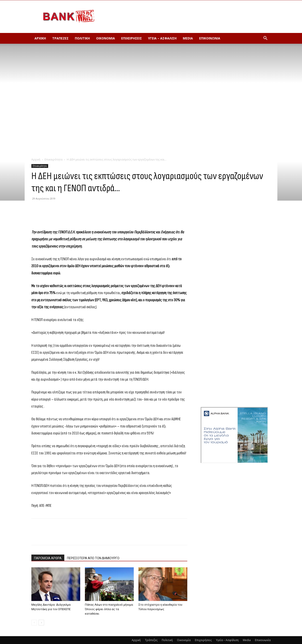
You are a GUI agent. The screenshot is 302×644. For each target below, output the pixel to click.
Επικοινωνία (210, 38)
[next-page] (41, 623)
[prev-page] (34, 623)
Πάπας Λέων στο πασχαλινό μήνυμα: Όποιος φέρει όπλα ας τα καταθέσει (109, 609)
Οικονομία (106, 38)
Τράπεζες (60, 38)
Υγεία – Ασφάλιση (162, 38)
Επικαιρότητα (54, 159)
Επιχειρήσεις (132, 38)
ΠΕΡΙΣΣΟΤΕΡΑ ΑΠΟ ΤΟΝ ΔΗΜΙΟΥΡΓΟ (93, 558)
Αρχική (40, 38)
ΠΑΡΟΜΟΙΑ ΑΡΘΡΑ (48, 558)
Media (188, 38)
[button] (265, 39)
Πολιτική (82, 38)
